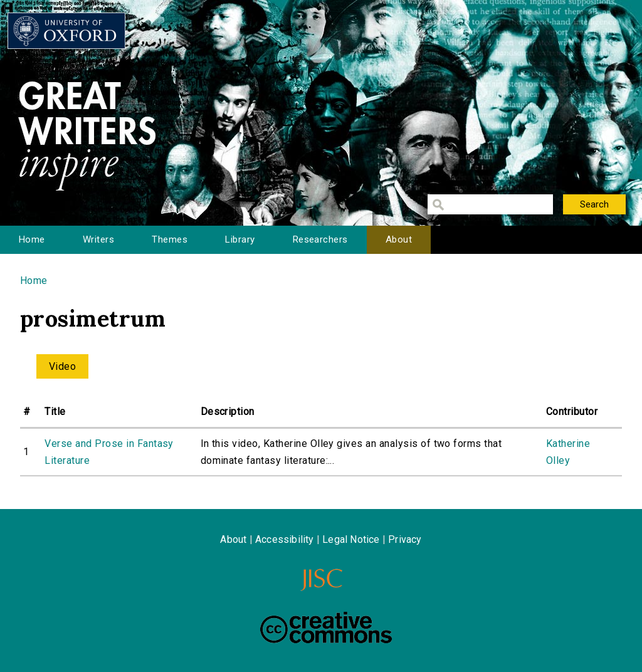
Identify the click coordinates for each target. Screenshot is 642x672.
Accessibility (285, 539)
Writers (98, 239)
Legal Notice (351, 539)
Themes (170, 239)
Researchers (320, 239)
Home (32, 239)
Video (62, 366)
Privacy (405, 539)
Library (240, 239)
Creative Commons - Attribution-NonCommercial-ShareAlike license (326, 627)
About (399, 239)
